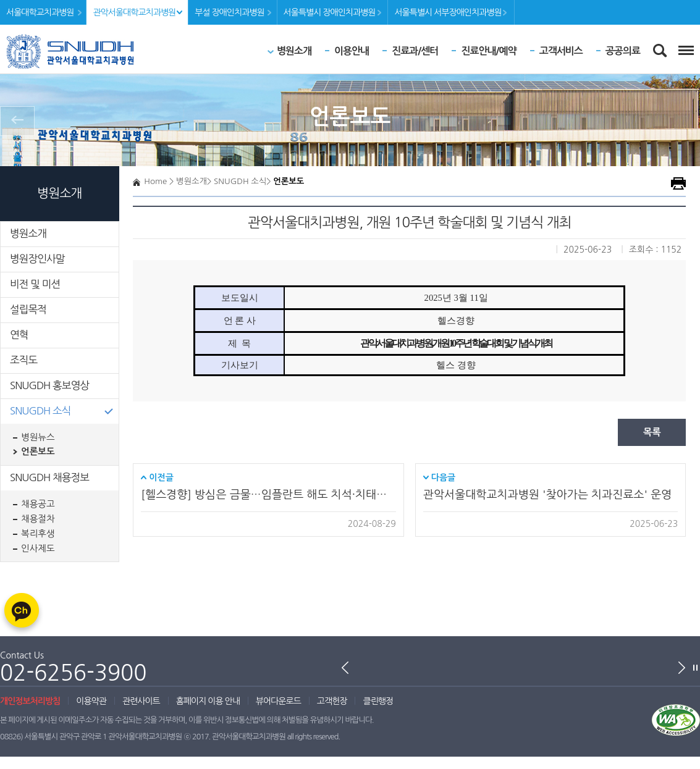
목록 (652, 432)
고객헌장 (332, 701)
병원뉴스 (38, 437)
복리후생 (38, 534)
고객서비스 (561, 51)
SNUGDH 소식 (40, 411)
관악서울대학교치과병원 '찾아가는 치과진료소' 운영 (547, 494)
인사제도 (38, 548)
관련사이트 (141, 701)
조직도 (23, 360)
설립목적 (28, 309)
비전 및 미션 (35, 284)
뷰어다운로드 (278, 701)
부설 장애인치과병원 (229, 12)
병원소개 (294, 51)
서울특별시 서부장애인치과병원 (448, 12)
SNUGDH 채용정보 (49, 477)
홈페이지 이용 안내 (208, 701)
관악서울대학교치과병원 (134, 12)
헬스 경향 (456, 365)
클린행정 (378, 701)
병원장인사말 (37, 259)
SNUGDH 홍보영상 (49, 385)
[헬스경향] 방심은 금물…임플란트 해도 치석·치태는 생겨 (268, 494)
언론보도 (38, 452)
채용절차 (38, 519)
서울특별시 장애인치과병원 (330, 12)
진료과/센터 (415, 51)
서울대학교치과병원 (40, 12)
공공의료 (623, 51)
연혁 (19, 335)
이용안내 (352, 51)
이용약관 (91, 701)
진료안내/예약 (488, 51)
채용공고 (38, 504)
